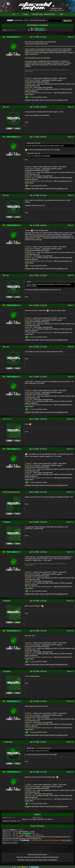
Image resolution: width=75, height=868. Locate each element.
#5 (73, 225)
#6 (73, 275)
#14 (72, 552)
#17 (72, 671)
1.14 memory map (40, 234)
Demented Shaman (12, 492)
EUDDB (28, 84)
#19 (72, 742)
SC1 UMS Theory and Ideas (38, 20)
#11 (72, 449)
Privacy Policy (43, 860)
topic (34, 84)
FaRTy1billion (39, 30)
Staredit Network (18, 20)
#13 (72, 522)
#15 (72, 601)
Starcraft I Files (37, 14)
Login (50, 10)
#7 (73, 305)
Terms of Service (31, 860)
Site (14, 14)
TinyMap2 (28, 78)
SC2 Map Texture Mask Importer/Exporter (39, 93)
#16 (72, 631)
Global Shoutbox (37, 826)
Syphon (8, 522)
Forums (26, 14)
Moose (15, 830)
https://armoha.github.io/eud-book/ (36, 44)
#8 (73, 347)
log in (29, 819)
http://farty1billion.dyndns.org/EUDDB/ (38, 58)
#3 (73, 137)
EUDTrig (28, 89)
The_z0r (6, 107)
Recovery (61, 10)
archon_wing (16, 867)
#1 (73, 37)
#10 (72, 419)
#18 (72, 701)
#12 (72, 492)
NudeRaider (25, 840)
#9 (73, 377)
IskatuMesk (25, 832)
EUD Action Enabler (33, 80)
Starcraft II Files (50, 14)
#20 (72, 772)
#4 (73, 195)
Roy (22, 837)
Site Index (21, 860)
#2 (73, 107)
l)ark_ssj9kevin (26, 835)
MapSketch (29, 87)
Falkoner (8, 419)
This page (32, 97)
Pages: (5, 30)
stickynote (9, 742)
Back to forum (37, 818)
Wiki (61, 14)
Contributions (53, 860)
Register (55, 10)
